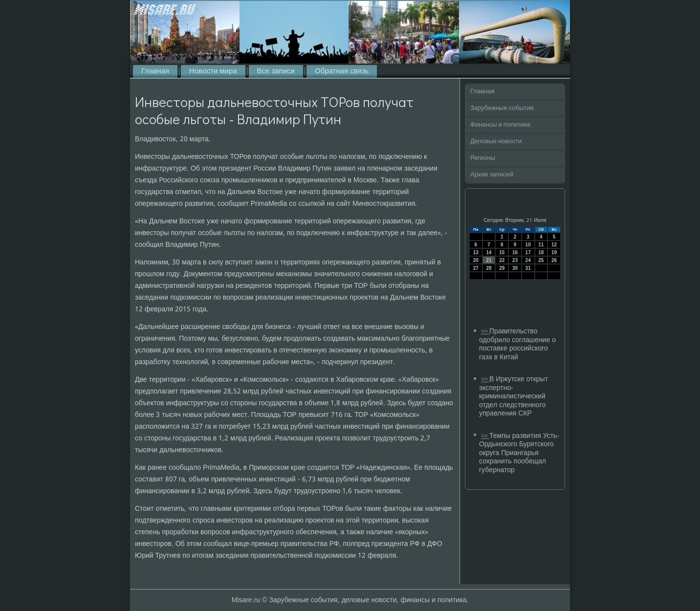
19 (554, 252)
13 (476, 252)
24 (528, 260)
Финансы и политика (500, 125)
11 (541, 245)
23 (515, 260)
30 (515, 268)
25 (541, 260)
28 (489, 268)
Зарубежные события (502, 108)
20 (476, 260)
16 (515, 252)
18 (541, 252)
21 (489, 260)
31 (528, 268)
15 (502, 252)
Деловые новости (496, 142)
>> (485, 332)
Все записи (276, 71)
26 (554, 260)
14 (489, 252)
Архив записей (492, 175)
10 (528, 245)
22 (502, 260)
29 (502, 268)
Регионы (483, 158)
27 (476, 268)
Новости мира (213, 71)
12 (554, 245)
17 (528, 252)
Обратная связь (342, 71)
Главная (155, 71)
